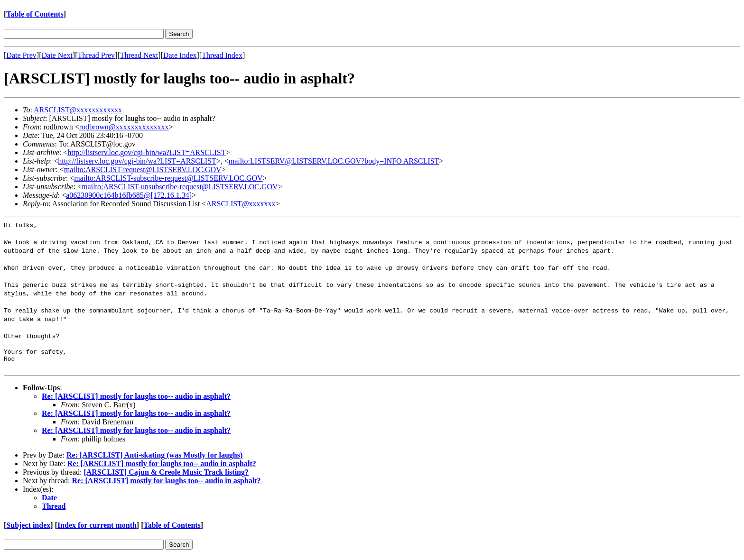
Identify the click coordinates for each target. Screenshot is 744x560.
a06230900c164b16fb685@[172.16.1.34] (129, 195)
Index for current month (97, 528)
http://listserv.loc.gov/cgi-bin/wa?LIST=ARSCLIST (146, 152)
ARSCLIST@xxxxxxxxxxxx (78, 110)
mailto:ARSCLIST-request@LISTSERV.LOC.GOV (143, 170)
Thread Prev (96, 55)
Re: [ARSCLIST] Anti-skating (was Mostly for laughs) (154, 458)
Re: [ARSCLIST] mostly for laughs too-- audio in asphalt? (136, 399)
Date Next (57, 55)
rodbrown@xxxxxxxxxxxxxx (124, 127)
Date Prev (21, 55)
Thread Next (139, 55)
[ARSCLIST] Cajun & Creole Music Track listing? (166, 475)
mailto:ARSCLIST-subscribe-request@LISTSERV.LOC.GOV (168, 178)
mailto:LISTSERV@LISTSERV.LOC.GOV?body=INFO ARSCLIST (334, 161)
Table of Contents (35, 14)
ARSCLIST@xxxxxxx (241, 204)
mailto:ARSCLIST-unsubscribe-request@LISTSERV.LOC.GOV (180, 187)
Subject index (28, 528)
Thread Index (222, 55)
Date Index (180, 55)
